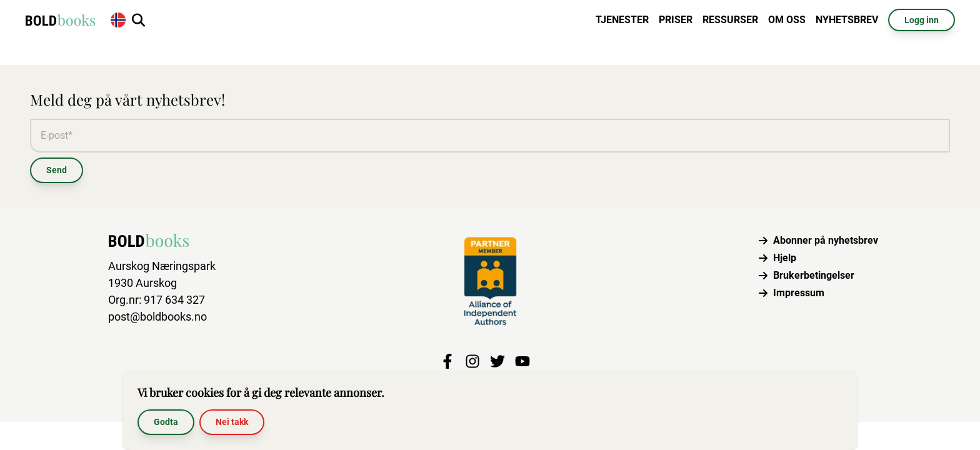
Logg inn (922, 20)
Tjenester (622, 20)
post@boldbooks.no (157, 317)
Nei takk (232, 422)
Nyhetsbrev (847, 20)
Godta (166, 422)
